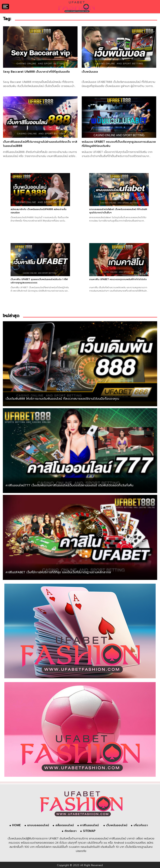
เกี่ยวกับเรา (141, 825)
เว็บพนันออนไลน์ (117, 825)
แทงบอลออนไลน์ (38, 825)
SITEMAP (89, 831)
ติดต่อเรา (71, 831)
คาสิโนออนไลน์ (90, 825)
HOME (16, 825)
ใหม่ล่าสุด (11, 316)
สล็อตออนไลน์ (65, 825)
